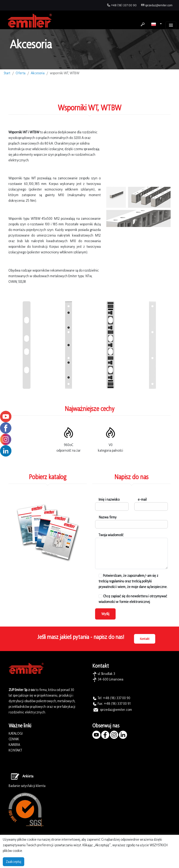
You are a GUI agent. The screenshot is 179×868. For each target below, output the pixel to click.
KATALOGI (16, 733)
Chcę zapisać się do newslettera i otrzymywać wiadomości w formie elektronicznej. (133, 599)
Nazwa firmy (108, 517)
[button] (157, 24)
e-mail (142, 499)
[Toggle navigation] (171, 25)
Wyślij (105, 614)
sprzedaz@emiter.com (159, 5)
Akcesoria (38, 73)
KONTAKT (15, 750)
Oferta (21, 73)
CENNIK (14, 739)
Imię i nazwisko (109, 499)
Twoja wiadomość (111, 535)
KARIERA (14, 745)
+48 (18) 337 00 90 (124, 5)
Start (7, 73)
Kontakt (145, 639)
